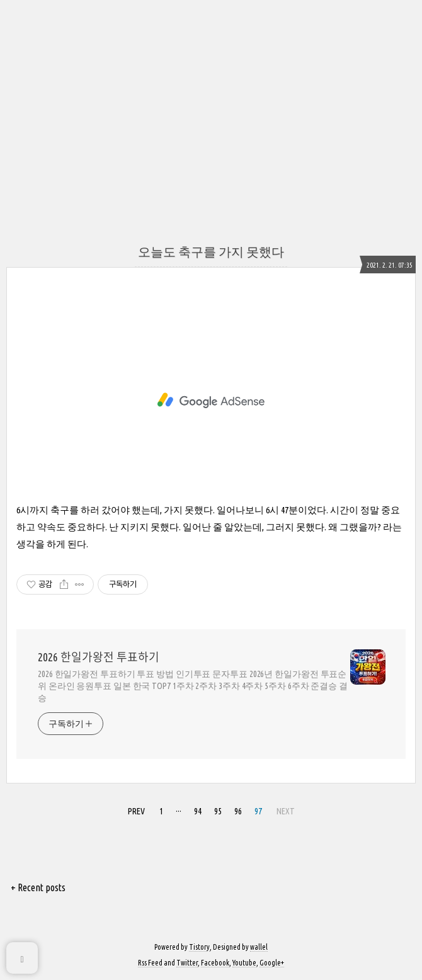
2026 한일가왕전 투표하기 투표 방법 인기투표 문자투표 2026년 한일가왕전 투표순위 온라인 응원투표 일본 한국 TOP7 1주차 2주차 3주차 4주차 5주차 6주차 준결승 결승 (193, 686)
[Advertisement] (211, 88)
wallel (259, 947)
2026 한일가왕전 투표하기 (99, 657)
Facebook (215, 963)
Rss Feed (150, 963)
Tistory (199, 947)
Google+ (272, 963)
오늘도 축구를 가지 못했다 (211, 252)
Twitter (187, 963)
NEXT (286, 811)
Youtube (244, 963)
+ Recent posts (38, 887)
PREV (136, 811)
